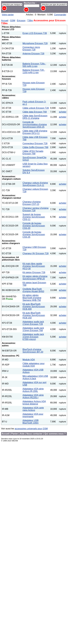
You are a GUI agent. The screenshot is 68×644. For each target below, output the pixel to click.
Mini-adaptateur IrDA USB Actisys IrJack (35, 377)
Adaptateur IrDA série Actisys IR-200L (33, 390)
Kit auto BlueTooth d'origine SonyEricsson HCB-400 (34, 307)
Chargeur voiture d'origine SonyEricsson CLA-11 (35, 184)
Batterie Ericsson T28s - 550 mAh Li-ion (34, 65)
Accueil (5, 21)
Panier (15, 434)
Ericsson (21, 21)
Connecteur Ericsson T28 (35, 143)
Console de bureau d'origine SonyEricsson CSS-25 (34, 234)
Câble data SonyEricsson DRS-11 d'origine (35, 117)
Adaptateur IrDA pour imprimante (33, 415)
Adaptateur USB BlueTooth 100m (31, 422)
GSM (13, 21)
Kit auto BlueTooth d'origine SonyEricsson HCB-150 (34, 315)
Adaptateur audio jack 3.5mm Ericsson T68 (33, 329)
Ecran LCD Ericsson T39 (35, 33)
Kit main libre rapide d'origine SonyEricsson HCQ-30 (34, 266)
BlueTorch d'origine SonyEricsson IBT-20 (33, 351)
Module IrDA (29, 360)
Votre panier (8, 15)
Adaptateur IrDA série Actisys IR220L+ (33, 396)
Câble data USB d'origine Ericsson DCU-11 (35, 132)
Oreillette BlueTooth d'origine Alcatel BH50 (33, 290)
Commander (60, 15)
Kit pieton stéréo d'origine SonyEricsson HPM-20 (35, 278)
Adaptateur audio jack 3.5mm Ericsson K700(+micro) (33, 337)
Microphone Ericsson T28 (35, 43)
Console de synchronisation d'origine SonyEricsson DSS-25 (35, 124)
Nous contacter (34, 434)
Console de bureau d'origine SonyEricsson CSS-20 (34, 226)
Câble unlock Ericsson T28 (36, 108)
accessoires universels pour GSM (31, 429)
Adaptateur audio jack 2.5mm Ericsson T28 (33, 323)
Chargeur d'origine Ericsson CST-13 (32, 203)
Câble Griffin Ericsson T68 (35, 147)
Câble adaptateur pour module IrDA (34, 365)
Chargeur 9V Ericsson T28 (36, 253)
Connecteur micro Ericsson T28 (31, 48)
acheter (63, 112)
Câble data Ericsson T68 (35, 112)
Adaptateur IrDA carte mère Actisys (33, 409)
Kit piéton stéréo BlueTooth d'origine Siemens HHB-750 (32, 298)
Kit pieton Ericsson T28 (34, 272)
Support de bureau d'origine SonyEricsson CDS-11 (34, 217)
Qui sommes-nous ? (55, 434)
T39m (30, 21)
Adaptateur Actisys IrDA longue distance (34, 403)
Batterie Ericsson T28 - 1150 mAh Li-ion (34, 71)
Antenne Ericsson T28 (33, 54)
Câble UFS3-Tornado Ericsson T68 (33, 152)
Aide (22, 434)
